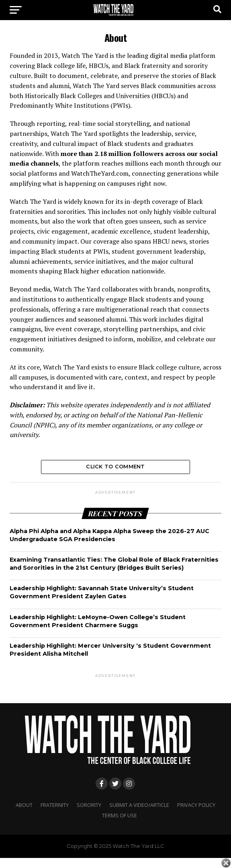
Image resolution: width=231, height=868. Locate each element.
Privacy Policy (196, 805)
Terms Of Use (120, 815)
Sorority (89, 805)
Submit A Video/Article (139, 805)
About (24, 805)
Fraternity (55, 805)
